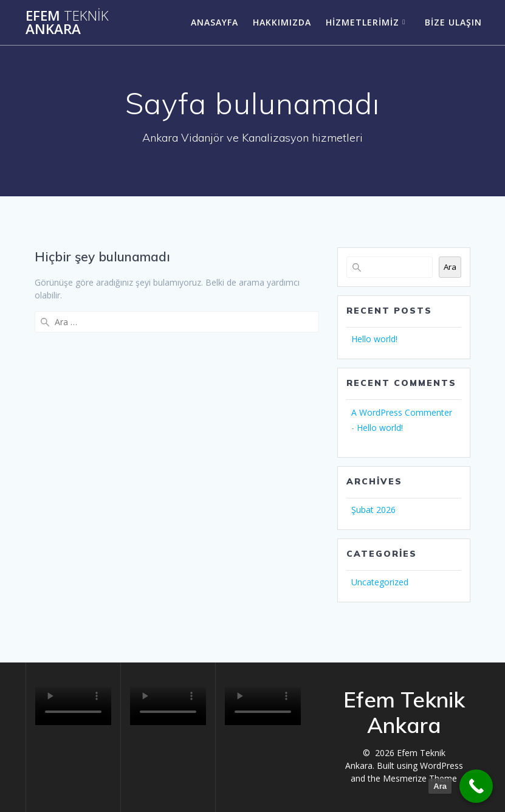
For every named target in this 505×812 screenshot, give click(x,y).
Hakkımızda (282, 22)
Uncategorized (380, 582)
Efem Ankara (67, 23)
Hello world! (374, 339)
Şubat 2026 (373, 510)
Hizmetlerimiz (362, 22)
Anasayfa (215, 22)
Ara (450, 267)
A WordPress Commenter (402, 412)
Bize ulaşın (453, 22)
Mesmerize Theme (420, 778)
